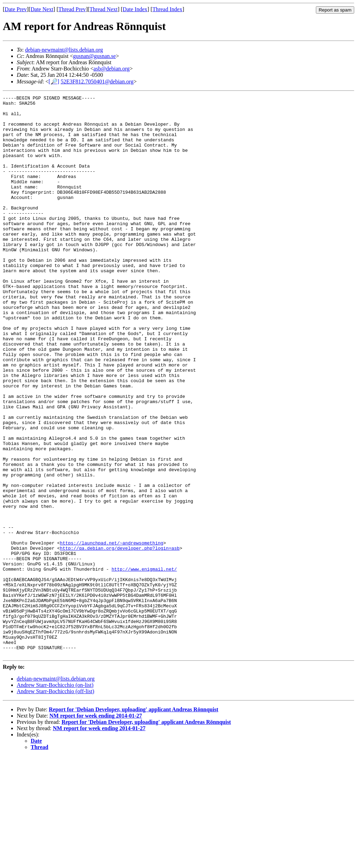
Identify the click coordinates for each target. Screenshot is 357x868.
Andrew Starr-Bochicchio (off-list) (55, 803)
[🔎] (54, 81)
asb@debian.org (112, 69)
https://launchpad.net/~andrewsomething (112, 633)
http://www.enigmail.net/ (144, 664)
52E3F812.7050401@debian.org (97, 81)
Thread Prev (72, 9)
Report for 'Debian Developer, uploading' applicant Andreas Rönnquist (134, 821)
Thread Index (167, 9)
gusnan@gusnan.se (94, 56)
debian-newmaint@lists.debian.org (64, 50)
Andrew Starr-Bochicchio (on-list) (55, 797)
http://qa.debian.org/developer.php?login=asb (120, 639)
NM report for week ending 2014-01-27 (96, 828)
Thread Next (104, 9)
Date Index (135, 9)
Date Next (42, 9)
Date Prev (16, 9)
